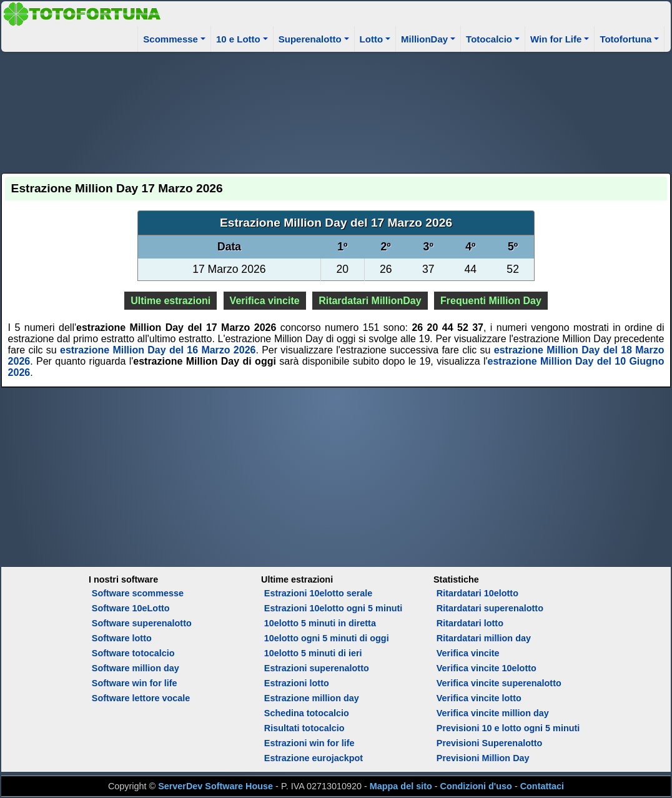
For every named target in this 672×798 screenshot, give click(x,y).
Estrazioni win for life (309, 743)
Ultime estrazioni (170, 301)
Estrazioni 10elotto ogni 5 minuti (333, 608)
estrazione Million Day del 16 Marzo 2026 (158, 350)
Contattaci (542, 786)
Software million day (136, 668)
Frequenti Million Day (491, 301)
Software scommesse (138, 593)
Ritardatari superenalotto (490, 608)
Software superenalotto (142, 623)
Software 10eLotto (131, 608)
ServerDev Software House (215, 786)
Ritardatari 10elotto (477, 593)
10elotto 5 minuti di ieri (313, 653)
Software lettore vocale (141, 698)
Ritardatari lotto (470, 623)
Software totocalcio (133, 653)
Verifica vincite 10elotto (487, 668)
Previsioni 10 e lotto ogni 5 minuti (508, 728)
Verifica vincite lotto (479, 698)
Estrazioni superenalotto (317, 668)
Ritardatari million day (484, 638)
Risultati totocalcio (304, 728)
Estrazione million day (312, 698)
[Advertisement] (336, 111)
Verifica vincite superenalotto (499, 683)
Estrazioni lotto (297, 683)
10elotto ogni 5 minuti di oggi (327, 638)
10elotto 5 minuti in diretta (320, 623)
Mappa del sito (401, 786)
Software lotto (122, 638)
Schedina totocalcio (307, 713)
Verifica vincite (265, 301)
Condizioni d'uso (476, 786)
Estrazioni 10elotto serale (319, 593)
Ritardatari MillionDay (370, 301)
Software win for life (135, 683)
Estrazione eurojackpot (314, 758)
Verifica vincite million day (493, 713)
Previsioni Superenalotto (490, 743)
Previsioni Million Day (483, 758)
